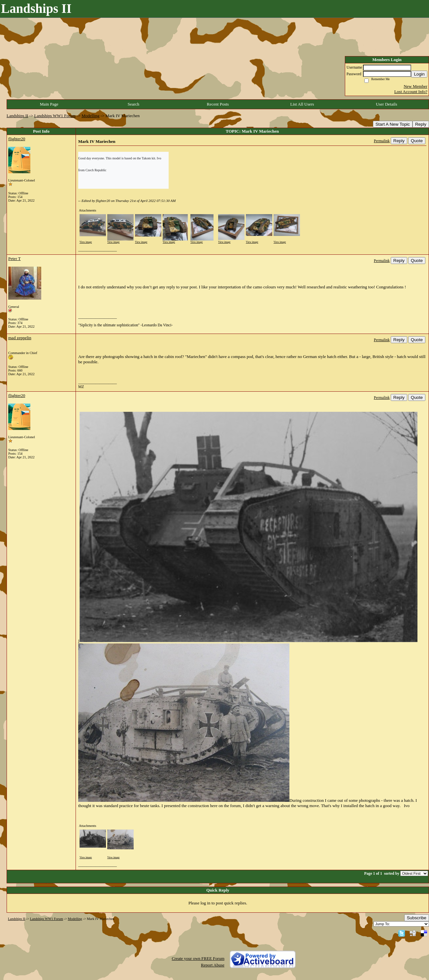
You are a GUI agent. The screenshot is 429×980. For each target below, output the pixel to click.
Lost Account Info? (411, 92)
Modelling (90, 116)
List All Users (302, 104)
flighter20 (17, 139)
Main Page (49, 104)
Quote (417, 141)
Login (419, 74)
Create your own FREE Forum (198, 958)
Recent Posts (218, 104)
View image (86, 242)
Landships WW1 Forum (55, 116)
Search (133, 104)
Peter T (15, 259)
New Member (415, 86)
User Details (387, 104)
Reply (421, 124)
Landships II (17, 116)
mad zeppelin (20, 338)
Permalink (382, 141)
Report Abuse (213, 965)
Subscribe (417, 918)
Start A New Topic (393, 124)
